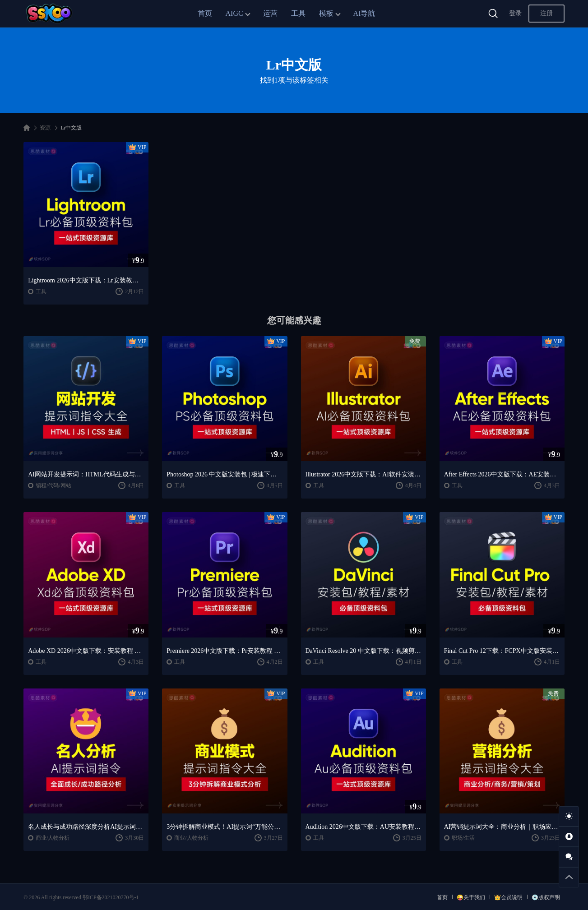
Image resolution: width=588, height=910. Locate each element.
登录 (515, 13)
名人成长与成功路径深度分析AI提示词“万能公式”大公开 (86, 827)
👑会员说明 (508, 897)
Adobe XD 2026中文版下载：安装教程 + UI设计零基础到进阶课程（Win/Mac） (86, 651)
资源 (45, 128)
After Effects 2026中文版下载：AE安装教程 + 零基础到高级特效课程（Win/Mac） (502, 474)
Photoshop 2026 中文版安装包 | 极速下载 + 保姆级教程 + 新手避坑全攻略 (225, 474)
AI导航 (364, 13)
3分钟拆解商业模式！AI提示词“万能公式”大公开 (225, 827)
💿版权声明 (546, 897)
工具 (298, 13)
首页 (205, 13)
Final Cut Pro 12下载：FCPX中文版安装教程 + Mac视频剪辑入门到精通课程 (502, 651)
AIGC (234, 13)
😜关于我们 (471, 897)
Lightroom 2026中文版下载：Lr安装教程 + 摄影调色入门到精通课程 (86, 280)
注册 (546, 13)
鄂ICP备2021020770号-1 (111, 897)
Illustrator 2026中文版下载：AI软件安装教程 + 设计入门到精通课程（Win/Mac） (363, 474)
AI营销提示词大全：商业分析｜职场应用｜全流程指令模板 (502, 827)
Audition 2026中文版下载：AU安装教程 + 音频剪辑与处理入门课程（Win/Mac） (363, 827)
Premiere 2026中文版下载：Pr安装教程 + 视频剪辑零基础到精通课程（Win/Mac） (225, 651)
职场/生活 (463, 838)
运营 (270, 13)
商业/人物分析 (53, 838)
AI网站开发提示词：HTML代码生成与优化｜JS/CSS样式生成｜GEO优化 (86, 474)
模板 (326, 13)
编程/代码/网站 (53, 485)
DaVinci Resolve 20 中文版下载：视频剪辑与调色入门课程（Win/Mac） (363, 651)
